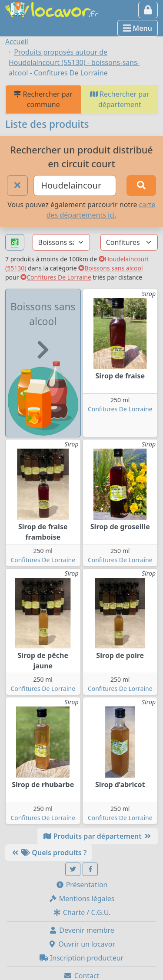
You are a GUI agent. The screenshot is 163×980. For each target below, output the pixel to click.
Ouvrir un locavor (81, 944)
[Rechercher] (141, 186)
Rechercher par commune (43, 99)
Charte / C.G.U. (82, 912)
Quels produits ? (49, 853)
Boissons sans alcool (110, 268)
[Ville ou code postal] (75, 186)
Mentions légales (82, 899)
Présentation (82, 885)
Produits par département (98, 836)
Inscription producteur (82, 958)
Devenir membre (81, 930)
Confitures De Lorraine (56, 277)
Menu (138, 28)
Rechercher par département (120, 99)
